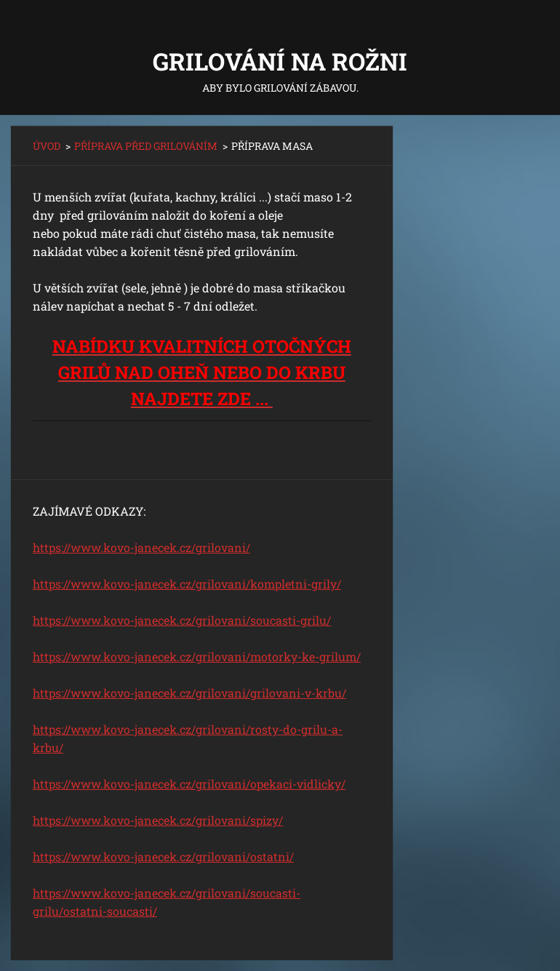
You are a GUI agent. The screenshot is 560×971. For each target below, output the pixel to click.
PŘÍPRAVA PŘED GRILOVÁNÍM (146, 146)
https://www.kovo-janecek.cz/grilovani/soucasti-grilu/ (182, 620)
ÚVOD (47, 146)
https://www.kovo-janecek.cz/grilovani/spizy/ (158, 820)
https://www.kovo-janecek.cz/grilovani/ (141, 547)
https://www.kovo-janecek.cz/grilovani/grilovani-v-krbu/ (189, 693)
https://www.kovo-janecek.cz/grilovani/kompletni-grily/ (187, 584)
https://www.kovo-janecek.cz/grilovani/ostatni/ (163, 856)
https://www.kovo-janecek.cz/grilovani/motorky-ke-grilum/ (197, 656)
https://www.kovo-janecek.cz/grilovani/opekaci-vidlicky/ (189, 784)
